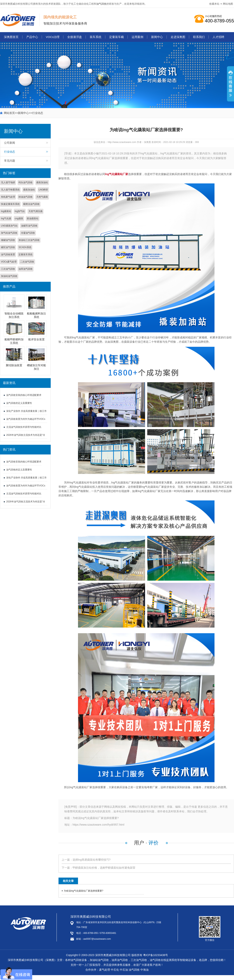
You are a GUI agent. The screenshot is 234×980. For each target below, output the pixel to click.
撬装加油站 (42, 182)
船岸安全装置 (36, 339)
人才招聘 (218, 37)
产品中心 (32, 37)
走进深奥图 (178, 37)
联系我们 (199, 37)
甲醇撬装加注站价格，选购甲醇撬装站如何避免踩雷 (104, 868)
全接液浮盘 (75, 37)
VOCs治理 (53, 37)
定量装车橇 (117, 37)
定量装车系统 (26, 254)
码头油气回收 (26, 182)
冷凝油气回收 (28, 233)
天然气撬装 (42, 197)
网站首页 (9, 113)
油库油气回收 (26, 269)
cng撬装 (19, 218)
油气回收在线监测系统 (163, 960)
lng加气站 (20, 211)
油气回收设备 (79, 960)
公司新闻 (10, 143)
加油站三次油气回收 (29, 240)
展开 (230, 86)
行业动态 (38, 113)
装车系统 (96, 37)
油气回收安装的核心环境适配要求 (24, 395)
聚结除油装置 (14, 365)
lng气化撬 (6, 218)
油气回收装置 (8, 254)
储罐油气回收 (8, 240)
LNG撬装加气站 (9, 226)
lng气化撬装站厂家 (117, 174)
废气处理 (105, 970)
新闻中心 (157, 37)
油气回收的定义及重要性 (19, 403)
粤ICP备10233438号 (156, 955)
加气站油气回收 (9, 233)
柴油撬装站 (33, 218)
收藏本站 (214, 4)
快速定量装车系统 (10, 204)
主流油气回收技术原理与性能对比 (24, 427)
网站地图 (228, 4)
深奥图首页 (11, 37)
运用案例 (137, 37)
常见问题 (10, 161)
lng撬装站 (6, 211)
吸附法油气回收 (31, 204)
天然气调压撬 (35, 211)
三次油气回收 (8, 269)
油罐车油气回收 (29, 226)
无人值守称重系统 (10, 190)
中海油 (144, 970)
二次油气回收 (27, 262)
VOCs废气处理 (9, 262)
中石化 (115, 970)
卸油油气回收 (26, 197)
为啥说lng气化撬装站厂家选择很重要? (84, 891)
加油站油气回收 (9, 276)
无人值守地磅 (8, 182)
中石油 (124, 970)
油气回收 (101, 4)
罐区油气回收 (8, 247)
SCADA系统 (25, 247)
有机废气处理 (8, 197)
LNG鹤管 (43, 190)
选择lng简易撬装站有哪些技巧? (91, 860)
